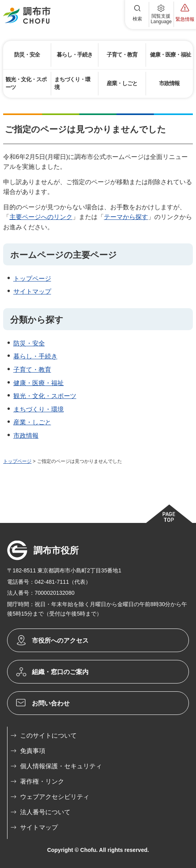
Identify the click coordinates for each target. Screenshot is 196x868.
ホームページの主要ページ (64, 255)
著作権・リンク (42, 781)
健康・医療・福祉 (39, 383)
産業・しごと (32, 422)
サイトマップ (32, 291)
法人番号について (45, 812)
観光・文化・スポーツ (45, 396)
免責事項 (33, 751)
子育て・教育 (32, 370)
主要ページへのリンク (41, 217)
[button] (137, 15)
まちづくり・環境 (39, 409)
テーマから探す (126, 217)
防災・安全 (29, 343)
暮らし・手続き (35, 356)
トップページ (32, 279)
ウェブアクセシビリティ (55, 797)
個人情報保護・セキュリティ (61, 766)
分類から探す (37, 320)
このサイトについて (48, 736)
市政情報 (26, 436)
